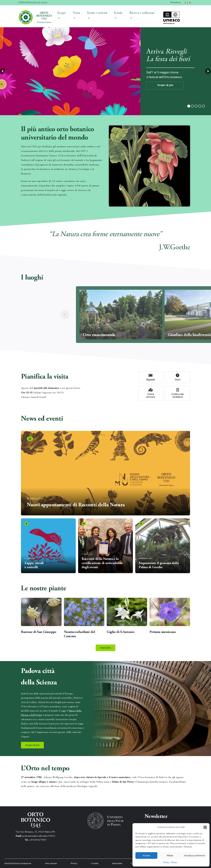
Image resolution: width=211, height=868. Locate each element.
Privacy (166, 862)
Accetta (146, 855)
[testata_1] (35, 11)
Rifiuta (170, 855)
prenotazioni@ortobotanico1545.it (39, 836)
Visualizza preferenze (195, 855)
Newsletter (176, 2)
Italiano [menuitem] (189, 2)
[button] (205, 827)
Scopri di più (165, 85)
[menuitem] (188, 3)
